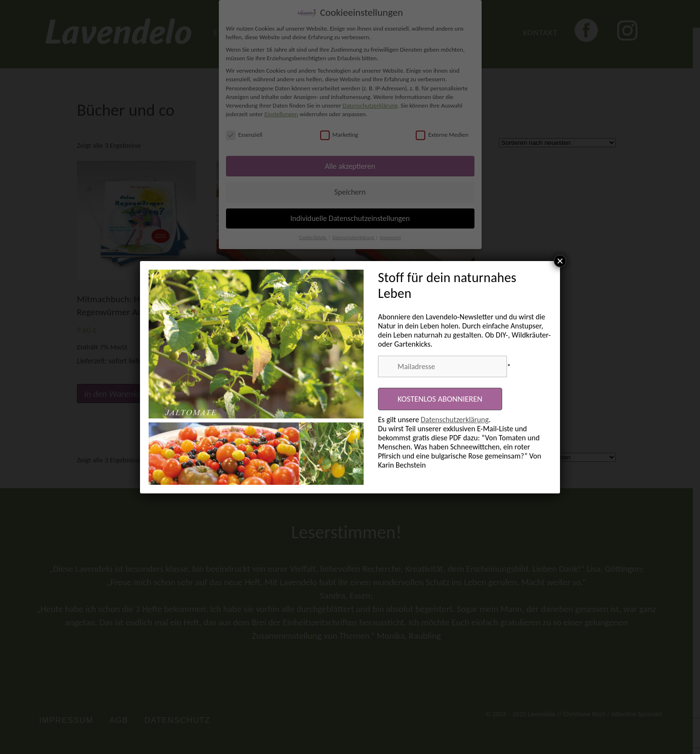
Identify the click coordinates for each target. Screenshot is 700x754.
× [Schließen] (560, 261)
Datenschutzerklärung (455, 420)
